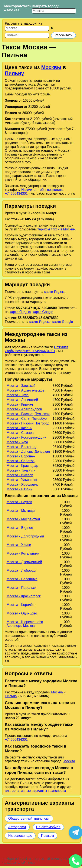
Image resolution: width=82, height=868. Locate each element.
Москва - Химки (19, 545)
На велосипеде (20, 836)
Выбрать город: (45, 6)
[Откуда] (27, 28)
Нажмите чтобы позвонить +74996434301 (37, 349)
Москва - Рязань (19, 489)
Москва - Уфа (17, 442)
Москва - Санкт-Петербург (27, 419)
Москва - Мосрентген (23, 519)
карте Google (43, 312)
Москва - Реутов (19, 502)
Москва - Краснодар (22, 466)
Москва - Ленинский (22, 400)
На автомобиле (48, 827)
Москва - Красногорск (24, 596)
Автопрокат (17, 827)
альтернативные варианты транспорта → (38, 791)
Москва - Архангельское (26, 390)
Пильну (14, 73)
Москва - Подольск (21, 588)
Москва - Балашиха (22, 579)
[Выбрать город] (54, 11)
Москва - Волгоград (22, 447)
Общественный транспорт (29, 818)
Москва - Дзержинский (24, 562)
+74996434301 (16, 740)
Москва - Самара (20, 433)
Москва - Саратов (21, 461)
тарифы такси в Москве (56, 229)
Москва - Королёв (21, 605)
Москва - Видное (20, 528)
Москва (13, 10)
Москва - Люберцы (21, 571)
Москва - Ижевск (20, 475)
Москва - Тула (18, 395)
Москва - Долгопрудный (25, 536)
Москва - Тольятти (21, 470)
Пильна (11, 696)
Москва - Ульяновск (22, 480)
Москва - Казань (19, 428)
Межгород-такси (18, 6)
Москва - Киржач (20, 404)
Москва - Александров (24, 409)
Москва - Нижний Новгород (28, 423)
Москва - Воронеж (21, 456)
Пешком (47, 836)
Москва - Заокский (21, 386)
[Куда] (27, 35)
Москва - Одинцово (22, 613)
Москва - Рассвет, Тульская (28, 414)
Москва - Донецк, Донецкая (28, 452)
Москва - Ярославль (23, 484)
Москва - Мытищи (21, 511)
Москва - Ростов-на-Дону (26, 437)
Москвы (51, 67)
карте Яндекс (55, 292)
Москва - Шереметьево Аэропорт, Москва (25, 624)
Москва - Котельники (23, 553)
